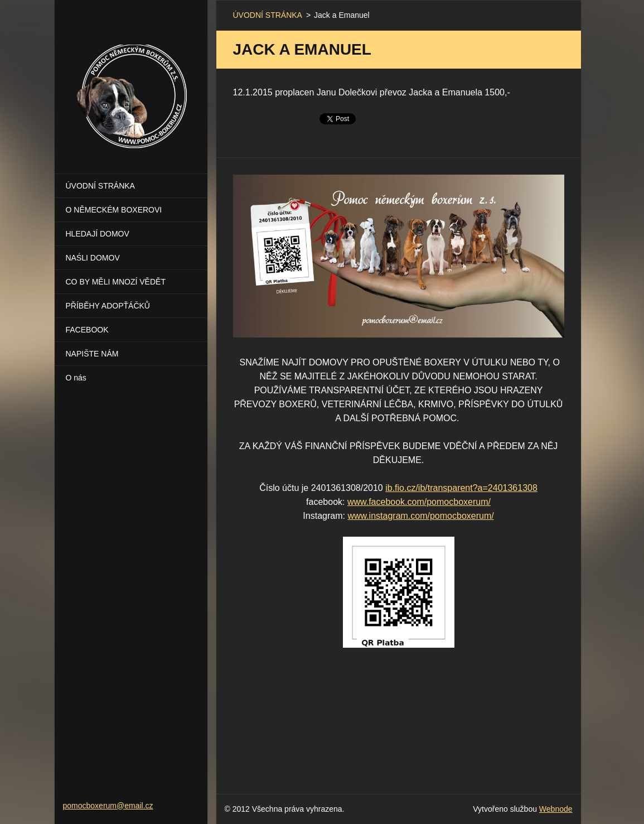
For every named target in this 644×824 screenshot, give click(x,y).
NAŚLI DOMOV (93, 258)
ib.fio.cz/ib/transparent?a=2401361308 (461, 488)
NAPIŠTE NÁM (92, 354)
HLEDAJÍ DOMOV (98, 234)
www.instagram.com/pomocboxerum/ (420, 516)
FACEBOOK (87, 330)
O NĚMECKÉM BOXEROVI (114, 210)
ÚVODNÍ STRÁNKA (100, 186)
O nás (76, 378)
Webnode (556, 809)
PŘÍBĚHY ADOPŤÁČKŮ (108, 306)
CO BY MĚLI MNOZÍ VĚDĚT (116, 282)
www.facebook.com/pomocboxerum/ (419, 502)
